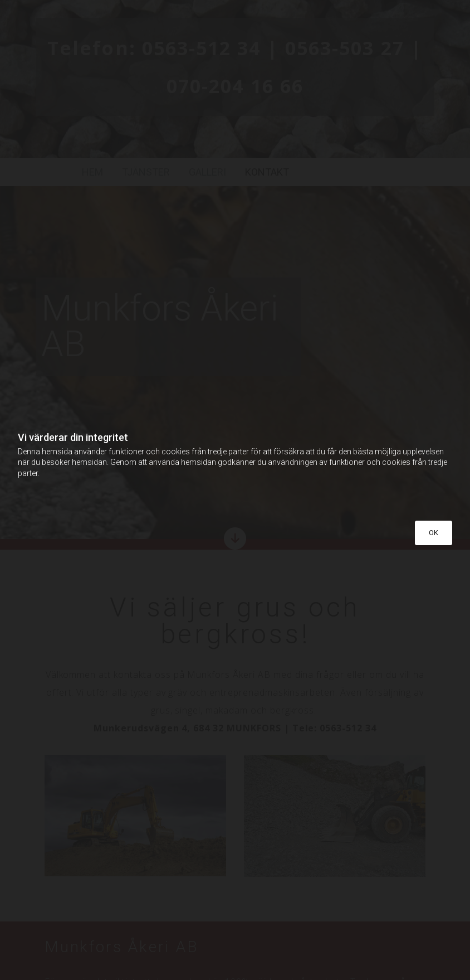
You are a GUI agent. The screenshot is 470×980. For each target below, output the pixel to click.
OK (434, 533)
